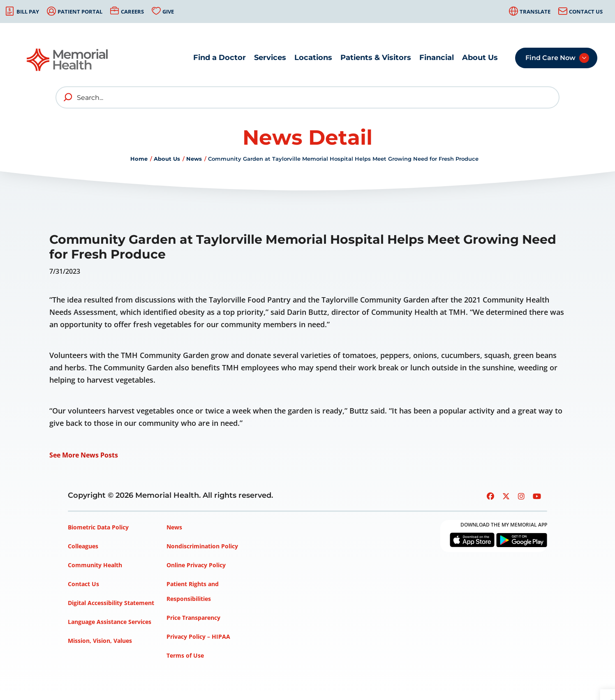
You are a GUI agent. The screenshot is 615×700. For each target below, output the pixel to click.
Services (270, 58)
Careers (132, 12)
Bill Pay (28, 12)
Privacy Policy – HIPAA (198, 636)
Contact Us (586, 12)
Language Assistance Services (110, 622)
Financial (437, 58)
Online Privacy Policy (196, 565)
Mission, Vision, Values (100, 641)
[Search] (307, 97)
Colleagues (83, 546)
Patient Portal (80, 12)
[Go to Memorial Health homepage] (68, 60)
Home (139, 159)
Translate (535, 12)
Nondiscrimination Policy (202, 546)
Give (168, 12)
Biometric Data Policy (98, 527)
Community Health (95, 565)
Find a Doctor (220, 58)
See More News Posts (84, 455)
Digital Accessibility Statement (111, 603)
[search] (68, 97)
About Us (480, 58)
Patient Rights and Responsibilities (193, 591)
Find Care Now (550, 58)
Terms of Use (185, 655)
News (194, 159)
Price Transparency (193, 618)
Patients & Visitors (376, 58)
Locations (313, 58)
